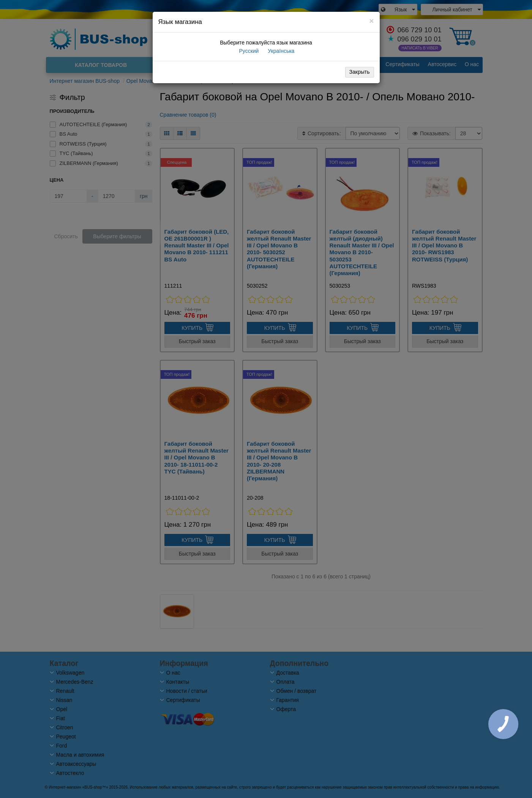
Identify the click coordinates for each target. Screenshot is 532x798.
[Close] (371, 21)
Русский (248, 51)
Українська (280, 51)
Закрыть (360, 72)
